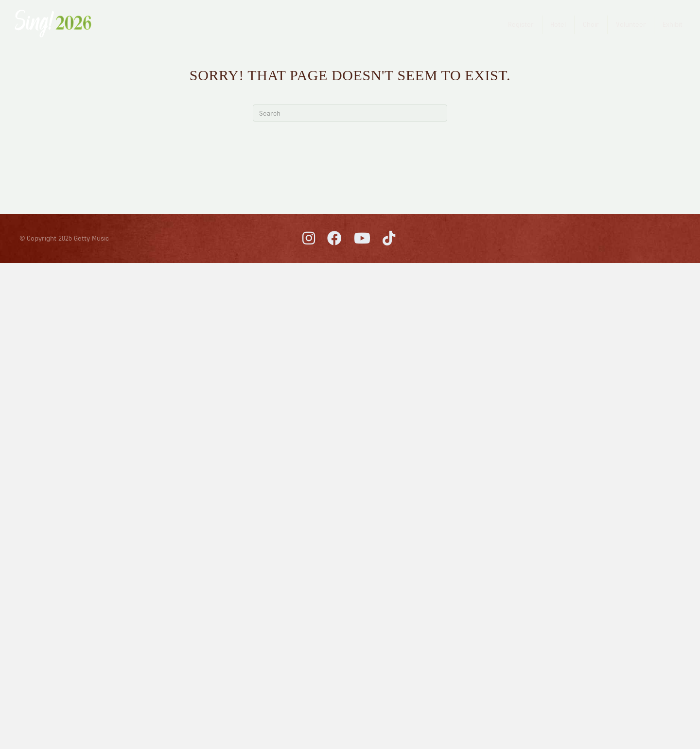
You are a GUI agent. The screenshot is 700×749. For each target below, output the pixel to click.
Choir (591, 24)
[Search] (350, 113)
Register (521, 24)
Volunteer (631, 24)
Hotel (558, 24)
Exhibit (673, 24)
